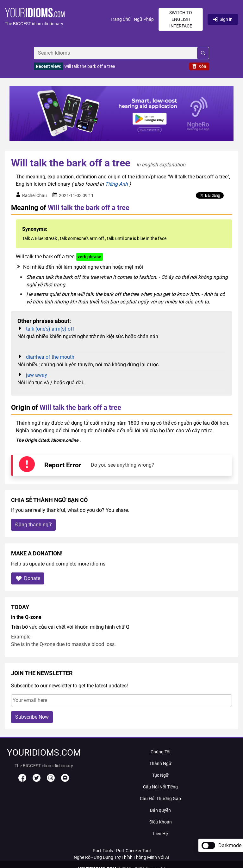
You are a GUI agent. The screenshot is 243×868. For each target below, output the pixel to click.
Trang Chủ (121, 19)
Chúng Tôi (160, 752)
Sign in (223, 19)
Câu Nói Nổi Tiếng (160, 787)
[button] (58, 19)
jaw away (37, 375)
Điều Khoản (161, 822)
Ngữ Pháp (144, 19)
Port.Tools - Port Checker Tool (122, 851)
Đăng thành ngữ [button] (33, 525)
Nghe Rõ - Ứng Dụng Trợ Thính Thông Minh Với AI (121, 857)
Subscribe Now (32, 717)
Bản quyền (160, 810)
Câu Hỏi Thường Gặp (160, 799)
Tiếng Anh (116, 184)
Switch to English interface (181, 19)
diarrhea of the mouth (50, 357)
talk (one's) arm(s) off (50, 329)
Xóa (199, 66)
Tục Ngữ (160, 775)
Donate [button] (28, 578)
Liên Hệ (160, 834)
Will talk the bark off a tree (90, 66)
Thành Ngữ (160, 763)
